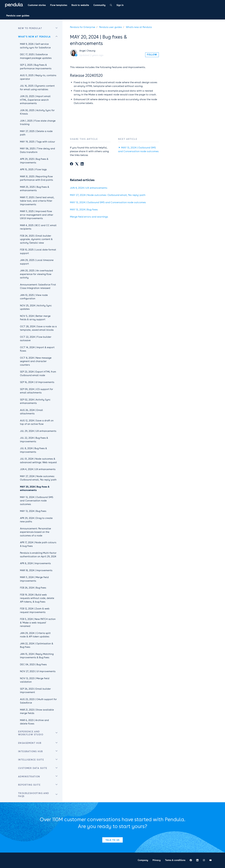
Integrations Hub (30, 751)
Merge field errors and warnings (89, 217)
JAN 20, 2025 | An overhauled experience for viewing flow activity (36, 274)
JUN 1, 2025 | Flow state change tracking (38, 123)
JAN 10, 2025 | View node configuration (34, 297)
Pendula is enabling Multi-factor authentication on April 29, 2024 (38, 555)
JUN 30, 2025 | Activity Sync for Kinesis (37, 112)
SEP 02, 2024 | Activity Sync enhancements (35, 401)
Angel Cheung (87, 51)
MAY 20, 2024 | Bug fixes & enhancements (35, 489)
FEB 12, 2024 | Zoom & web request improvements (35, 610)
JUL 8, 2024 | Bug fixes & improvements (33, 450)
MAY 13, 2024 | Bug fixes (84, 210)
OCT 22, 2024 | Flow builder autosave (36, 339)
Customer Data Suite (33, 768)
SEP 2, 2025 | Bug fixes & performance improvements (36, 67)
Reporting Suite (29, 785)
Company (143, 860)
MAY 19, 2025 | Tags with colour (38, 142)
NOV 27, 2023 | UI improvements (38, 671)
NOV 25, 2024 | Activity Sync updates (36, 307)
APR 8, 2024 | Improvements (35, 563)
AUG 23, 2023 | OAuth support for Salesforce (38, 701)
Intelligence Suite (31, 760)
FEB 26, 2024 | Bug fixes (33, 588)
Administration (29, 777)
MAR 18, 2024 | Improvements (36, 570)
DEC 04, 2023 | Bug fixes (33, 664)
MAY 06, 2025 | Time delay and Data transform (37, 150)
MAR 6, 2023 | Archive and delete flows (34, 722)
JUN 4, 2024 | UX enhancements (89, 188)
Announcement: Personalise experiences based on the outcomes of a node (36, 532)
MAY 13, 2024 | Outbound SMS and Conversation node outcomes (108, 202)
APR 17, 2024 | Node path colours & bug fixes (38, 544)
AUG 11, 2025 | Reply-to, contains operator (38, 77)
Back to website (80, 5)
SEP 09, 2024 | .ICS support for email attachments (37, 391)
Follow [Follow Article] (152, 55)
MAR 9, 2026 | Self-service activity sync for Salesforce (35, 46)
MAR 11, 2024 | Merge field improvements (34, 579)
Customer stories (37, 5)
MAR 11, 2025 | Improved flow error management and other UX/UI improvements (37, 215)
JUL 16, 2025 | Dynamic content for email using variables (37, 88)
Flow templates (59, 5)
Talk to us (113, 840)
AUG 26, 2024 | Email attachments (31, 412)
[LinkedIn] (82, 164)
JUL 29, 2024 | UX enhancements (38, 431)
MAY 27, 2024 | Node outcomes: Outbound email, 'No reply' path (108, 195)
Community (99, 5)
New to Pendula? (30, 28)
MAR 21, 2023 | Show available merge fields (37, 712)
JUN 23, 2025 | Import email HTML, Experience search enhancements (35, 100)
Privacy (157, 860)
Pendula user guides (18, 16)
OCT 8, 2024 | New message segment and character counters (36, 361)
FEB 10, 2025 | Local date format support (38, 251)
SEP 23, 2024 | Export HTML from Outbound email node (38, 374)
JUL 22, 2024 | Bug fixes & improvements (34, 440)
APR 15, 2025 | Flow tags (33, 169)
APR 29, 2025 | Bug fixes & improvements (34, 161)
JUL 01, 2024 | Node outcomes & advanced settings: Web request (38, 461)
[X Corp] (77, 164)
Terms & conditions (175, 860)
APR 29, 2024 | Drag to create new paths (36, 520)
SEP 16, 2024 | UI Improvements (37, 382)
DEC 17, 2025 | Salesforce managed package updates (36, 56)
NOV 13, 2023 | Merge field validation (35, 680)
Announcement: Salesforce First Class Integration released (38, 286)
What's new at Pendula (139, 27)
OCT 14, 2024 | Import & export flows (37, 349)
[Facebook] (72, 164)
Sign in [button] (120, 5)
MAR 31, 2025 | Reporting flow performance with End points (36, 178)
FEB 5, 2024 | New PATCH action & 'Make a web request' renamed (38, 623)
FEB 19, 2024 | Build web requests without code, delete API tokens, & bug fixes (37, 598)
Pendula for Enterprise (83, 27)
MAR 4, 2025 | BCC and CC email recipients (38, 227)
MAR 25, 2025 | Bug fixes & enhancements (35, 189)
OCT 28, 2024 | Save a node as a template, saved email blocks (38, 328)
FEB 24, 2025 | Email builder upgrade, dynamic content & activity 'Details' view (36, 239)
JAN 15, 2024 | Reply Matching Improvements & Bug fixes (37, 656)
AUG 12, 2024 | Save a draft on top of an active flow (37, 422)
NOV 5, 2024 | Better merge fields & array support (35, 318)
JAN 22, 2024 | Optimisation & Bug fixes (37, 645)
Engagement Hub (30, 743)
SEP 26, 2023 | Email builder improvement (35, 691)
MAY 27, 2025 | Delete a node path (36, 133)
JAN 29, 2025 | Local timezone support (37, 262)
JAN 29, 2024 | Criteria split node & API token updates (35, 635)
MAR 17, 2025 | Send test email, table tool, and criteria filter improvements (37, 201)
